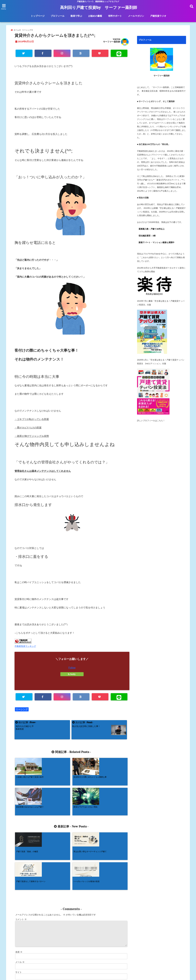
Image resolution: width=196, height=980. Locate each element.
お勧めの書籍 (95, 16)
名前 (19, 895)
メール (20, 905)
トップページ (38, 16)
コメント (21, 862)
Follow (72, 670)
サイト (19, 915)
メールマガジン (136, 16)
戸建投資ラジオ (158, 16)
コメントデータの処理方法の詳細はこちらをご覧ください (42, 947)
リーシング (22, 712)
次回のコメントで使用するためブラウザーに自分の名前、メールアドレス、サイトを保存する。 (61, 928)
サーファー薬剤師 (112, 44)
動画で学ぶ (76, 16)
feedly (72, 676)
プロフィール (58, 16)
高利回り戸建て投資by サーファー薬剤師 (99, 8)
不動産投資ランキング (25, 648)
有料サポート (115, 16)
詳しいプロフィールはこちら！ (151, 422)
